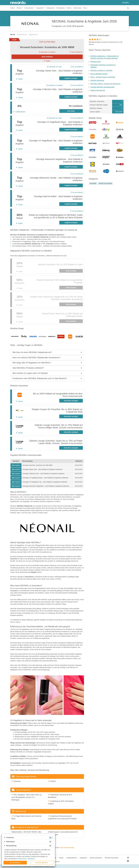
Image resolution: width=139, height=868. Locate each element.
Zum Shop (71, 111)
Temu (85, 8)
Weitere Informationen (98, 90)
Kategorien (50, 8)
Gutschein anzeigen (71, 401)
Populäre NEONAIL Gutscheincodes (103, 87)
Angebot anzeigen (71, 78)
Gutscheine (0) (22, 35)
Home (13, 8)
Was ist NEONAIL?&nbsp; (99, 74)
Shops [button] (19, 8)
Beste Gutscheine (96, 858)
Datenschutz (22, 859)
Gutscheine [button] (29, 8)
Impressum (31, 859)
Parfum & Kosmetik (105, 183)
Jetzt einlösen (47, 57)
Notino (69, 8)
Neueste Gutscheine (112, 858)
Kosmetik (93, 183)
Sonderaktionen (72, 858)
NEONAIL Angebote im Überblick (101, 70)
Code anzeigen (71, 271)
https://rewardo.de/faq (67, 848)
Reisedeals (61, 8)
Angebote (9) (33, 35)
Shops (61, 858)
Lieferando (77, 8)
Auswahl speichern (42, 863)
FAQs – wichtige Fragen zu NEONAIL (103, 77)
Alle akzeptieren (15, 863)
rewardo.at (56, 861)
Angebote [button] (40, 8)
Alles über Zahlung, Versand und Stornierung (105, 84)
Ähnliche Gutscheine (97, 80)
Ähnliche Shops (96, 62)
